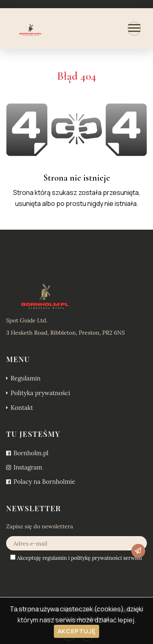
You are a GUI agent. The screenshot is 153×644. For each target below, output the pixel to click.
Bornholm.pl (27, 453)
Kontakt (20, 408)
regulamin (55, 558)
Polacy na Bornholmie (41, 482)
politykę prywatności (96, 558)
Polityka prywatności (38, 393)
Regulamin (23, 378)
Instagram (24, 467)
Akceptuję (76, 631)
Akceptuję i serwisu (76, 558)
